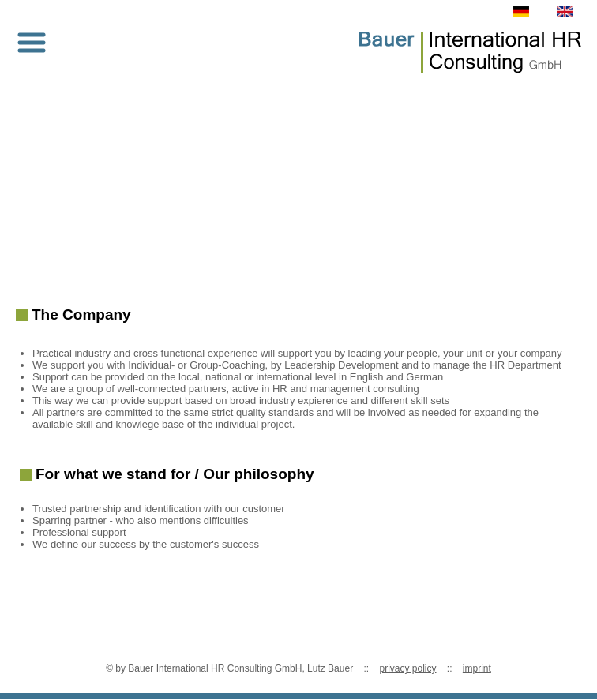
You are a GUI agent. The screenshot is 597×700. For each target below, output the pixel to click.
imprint (477, 668)
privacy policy (407, 668)
